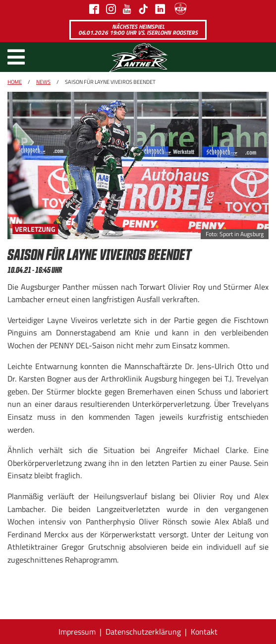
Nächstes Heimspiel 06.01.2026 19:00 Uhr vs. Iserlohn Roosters (138, 30)
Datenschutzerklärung (143, 632)
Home (15, 82)
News (43, 82)
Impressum (77, 632)
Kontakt (204, 632)
